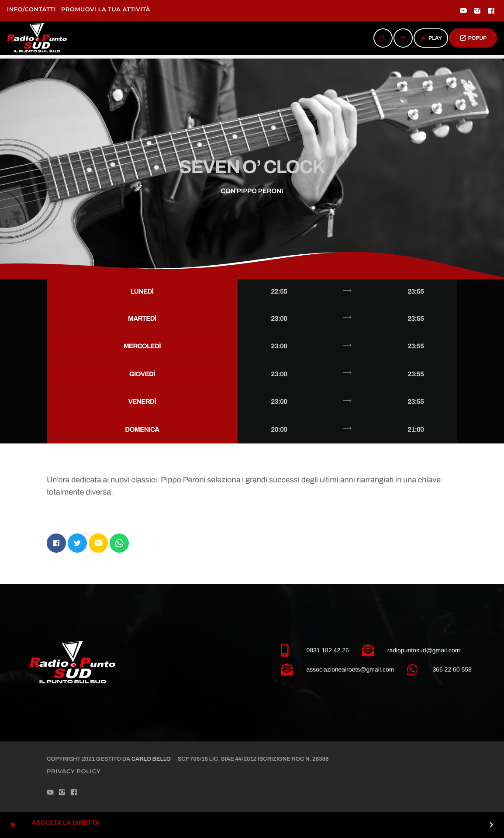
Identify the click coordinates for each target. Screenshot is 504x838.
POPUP (473, 38)
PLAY (431, 38)
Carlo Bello (151, 759)
